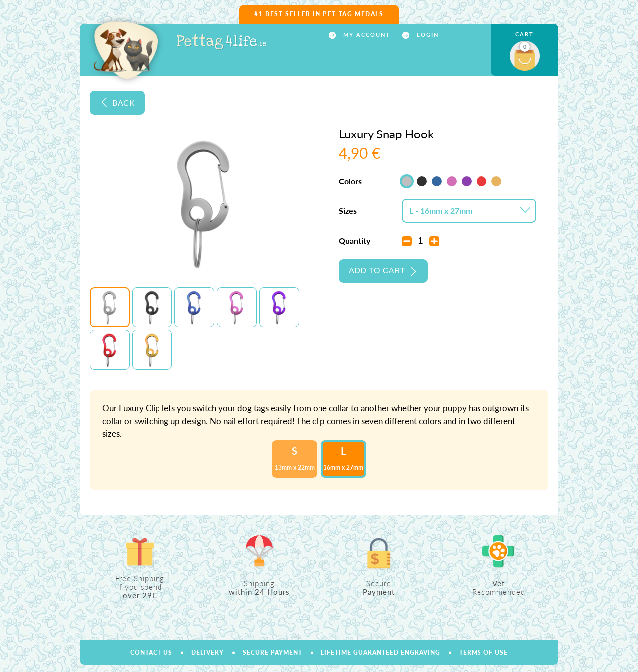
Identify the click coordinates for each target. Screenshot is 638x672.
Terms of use (483, 652)
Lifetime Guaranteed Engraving (381, 652)
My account (366, 35)
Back (123, 102)
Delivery (208, 652)
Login (426, 35)
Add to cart (377, 271)
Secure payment (272, 652)
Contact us (151, 652)
